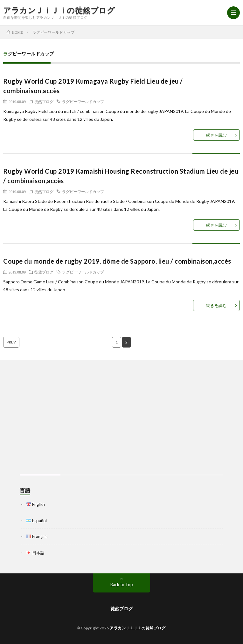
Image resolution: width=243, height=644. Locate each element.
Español (39, 521)
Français (40, 537)
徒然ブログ (44, 101)
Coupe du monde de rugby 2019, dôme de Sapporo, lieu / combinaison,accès (117, 261)
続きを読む (216, 135)
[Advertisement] (121, 418)
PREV (11, 342)
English (38, 504)
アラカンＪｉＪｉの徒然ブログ (59, 10)
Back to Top (122, 585)
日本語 (38, 553)
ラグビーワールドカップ (83, 101)
